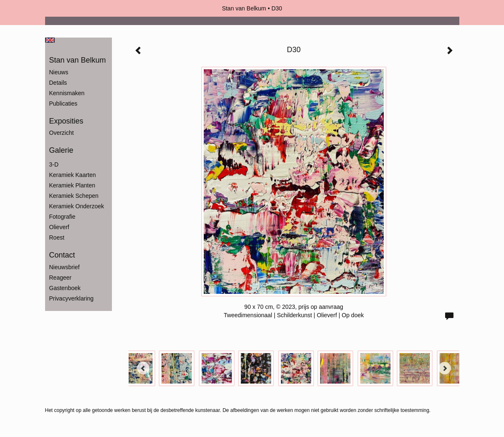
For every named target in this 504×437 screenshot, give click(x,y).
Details (58, 83)
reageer (61, 278)
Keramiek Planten (72, 185)
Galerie (61, 150)
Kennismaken (67, 93)
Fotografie (62, 217)
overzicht (62, 133)
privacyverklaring (72, 298)
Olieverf (59, 227)
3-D (54, 164)
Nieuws (59, 72)
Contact (62, 255)
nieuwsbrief (65, 267)
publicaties (63, 104)
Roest (57, 237)
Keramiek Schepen (74, 196)
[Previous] (143, 368)
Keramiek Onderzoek (77, 206)
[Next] (445, 368)
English (50, 40)
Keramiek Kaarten (73, 175)
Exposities (66, 121)
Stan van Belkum (244, 8)
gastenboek (65, 288)
